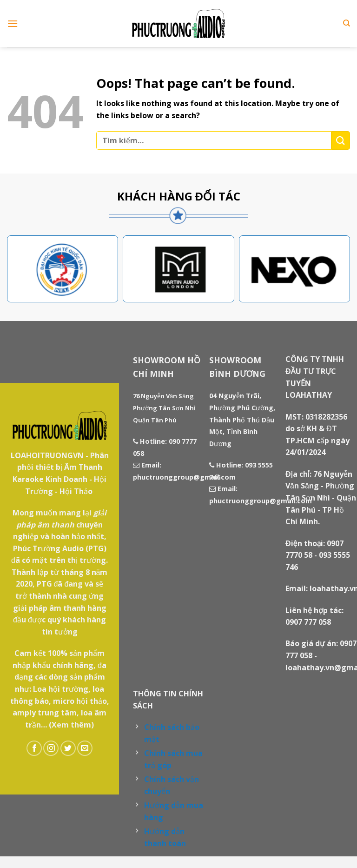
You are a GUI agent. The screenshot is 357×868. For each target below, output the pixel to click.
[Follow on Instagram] (51, 748)
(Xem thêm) (71, 725)
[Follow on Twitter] (68, 748)
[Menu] (13, 23)
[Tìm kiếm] (347, 23)
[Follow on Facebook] (34, 748)
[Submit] (341, 140)
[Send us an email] (85, 748)
